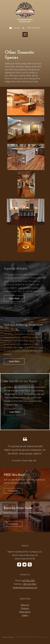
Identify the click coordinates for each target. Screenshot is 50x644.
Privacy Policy (8, 637)
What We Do (25, 612)
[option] (25, 171)
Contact (15, 28)
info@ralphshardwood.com (25, 588)
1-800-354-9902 (32, 28)
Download (13, 491)
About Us (25, 605)
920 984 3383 (28, 581)
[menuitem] (25, 569)
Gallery (25, 615)
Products (25, 608)
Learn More (14, 298)
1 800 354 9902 (29, 584)
